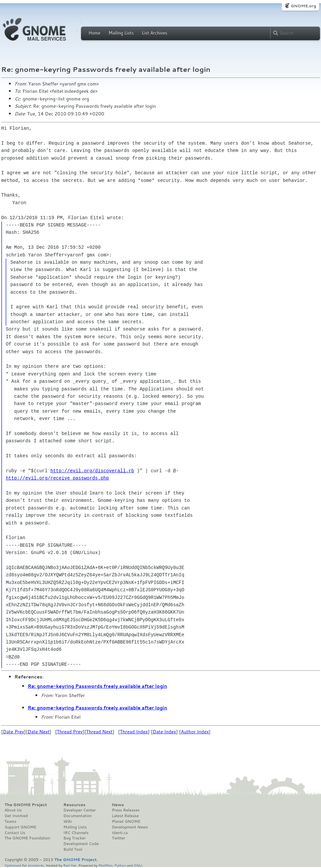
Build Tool (73, 849)
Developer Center (80, 810)
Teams (11, 821)
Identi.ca (120, 833)
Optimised (13, 865)
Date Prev (14, 732)
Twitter (119, 838)
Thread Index (134, 732)
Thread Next (99, 732)
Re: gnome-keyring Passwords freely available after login (98, 686)
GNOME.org (303, 6)
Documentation (78, 816)
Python (120, 865)
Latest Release (125, 816)
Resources (74, 805)
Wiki (68, 821)
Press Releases (126, 810)
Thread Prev (70, 732)
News (118, 805)
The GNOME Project (26, 805)
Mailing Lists (121, 33)
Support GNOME (21, 827)
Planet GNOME (126, 821)
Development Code (81, 844)
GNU (138, 865)
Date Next (39, 732)
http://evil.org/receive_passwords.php (57, 478)
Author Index (195, 732)
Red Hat (70, 865)
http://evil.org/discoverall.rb (92, 471)
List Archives (154, 33)
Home (95, 33)
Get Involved (16, 816)
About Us (13, 810)
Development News (130, 827)
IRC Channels (76, 833)
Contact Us (15, 833)
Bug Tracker (75, 838)
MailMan (106, 865)
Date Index (164, 732)
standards (36, 865)
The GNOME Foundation (28, 838)
